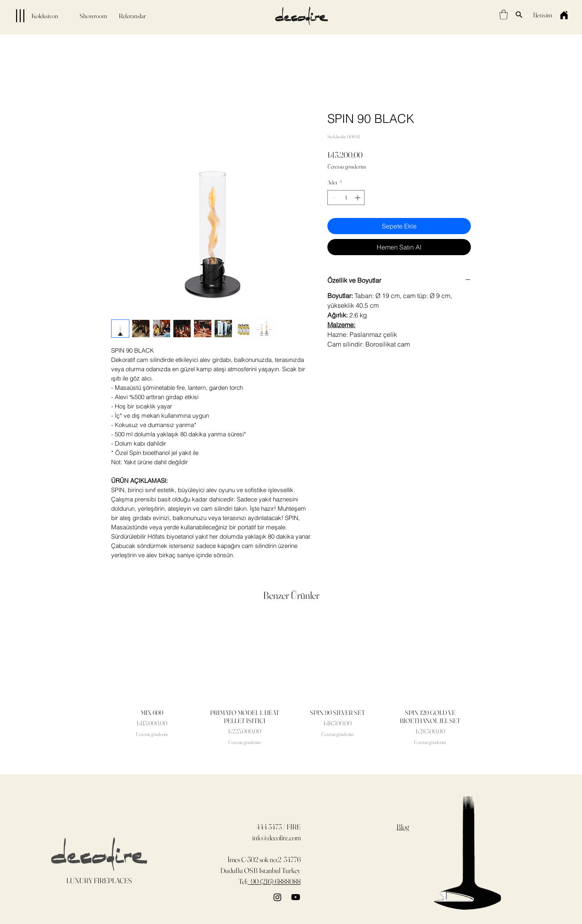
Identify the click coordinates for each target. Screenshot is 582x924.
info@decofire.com (276, 838)
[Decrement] (334, 198)
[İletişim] (543, 15)
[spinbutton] (346, 198)
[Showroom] (93, 16)
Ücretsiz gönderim (347, 167)
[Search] (519, 15)
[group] (291, 682)
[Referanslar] (132, 16)
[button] (504, 15)
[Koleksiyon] (32, 16)
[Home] (564, 15)
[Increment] (358, 198)
